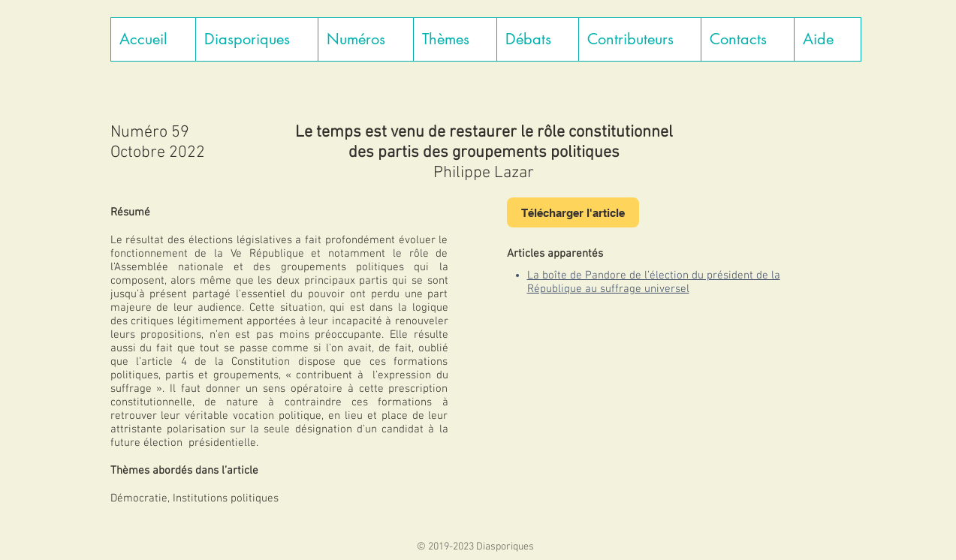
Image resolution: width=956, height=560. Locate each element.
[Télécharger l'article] (573, 212)
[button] (256, 39)
